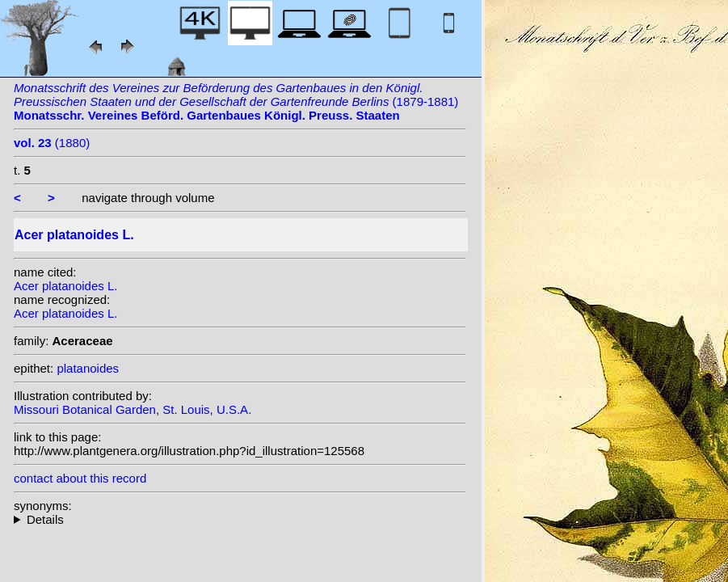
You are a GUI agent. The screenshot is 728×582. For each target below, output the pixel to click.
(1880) (52, 143)
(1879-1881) (236, 101)
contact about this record (80, 478)
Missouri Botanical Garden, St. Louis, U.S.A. (133, 409)
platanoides (88, 368)
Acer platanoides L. (65, 286)
